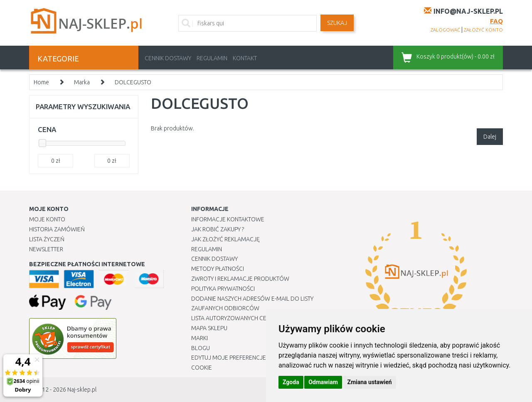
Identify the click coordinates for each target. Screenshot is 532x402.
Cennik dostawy (168, 58)
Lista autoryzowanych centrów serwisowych (259, 318)
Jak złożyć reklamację (225, 239)
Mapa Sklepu (209, 328)
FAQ (496, 21)
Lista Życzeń (47, 239)
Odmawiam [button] (323, 382)
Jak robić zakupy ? (218, 229)
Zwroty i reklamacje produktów (240, 279)
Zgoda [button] (291, 382)
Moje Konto (47, 219)
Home (41, 82)
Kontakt (245, 58)
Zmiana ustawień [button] (369, 382)
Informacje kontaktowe (228, 219)
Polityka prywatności (223, 289)
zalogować (445, 30)
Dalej (490, 137)
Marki (199, 338)
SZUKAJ (337, 23)
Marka (82, 82)
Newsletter (46, 249)
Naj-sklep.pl (82, 390)
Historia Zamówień (57, 229)
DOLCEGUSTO (133, 82)
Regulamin (212, 58)
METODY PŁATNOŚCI (218, 269)
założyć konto (483, 30)
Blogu (201, 348)
